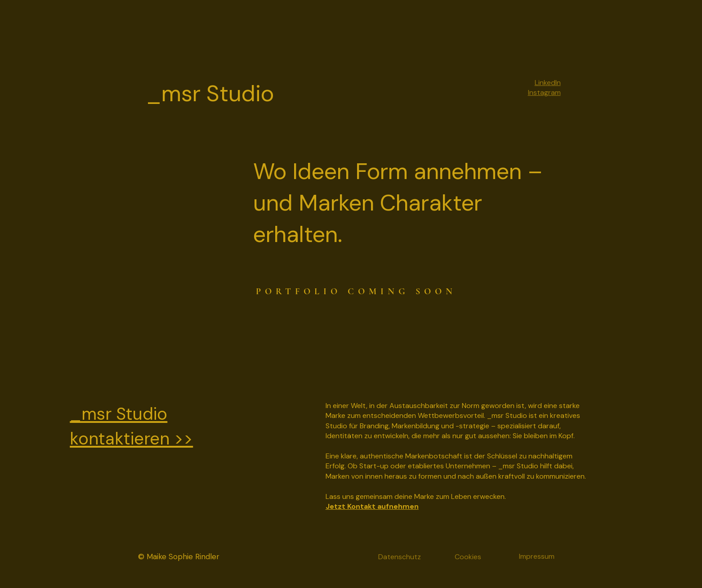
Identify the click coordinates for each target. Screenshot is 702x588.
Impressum (537, 556)
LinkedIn (548, 83)
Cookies (468, 557)
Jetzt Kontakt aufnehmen (372, 506)
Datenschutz (400, 557)
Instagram (544, 92)
